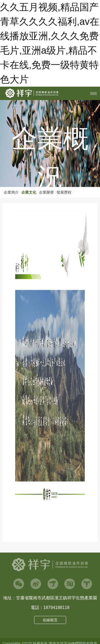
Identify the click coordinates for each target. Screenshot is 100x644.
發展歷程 (64, 192)
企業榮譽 (46, 192)
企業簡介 (11, 192)
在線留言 (50, 620)
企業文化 (29, 192)
